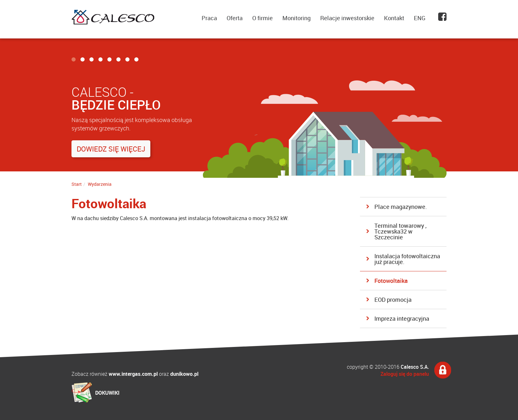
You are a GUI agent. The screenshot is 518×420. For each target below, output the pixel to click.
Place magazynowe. (401, 207)
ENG (420, 18)
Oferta (235, 18)
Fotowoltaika (391, 281)
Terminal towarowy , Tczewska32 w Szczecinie (401, 231)
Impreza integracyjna (402, 318)
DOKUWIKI (107, 393)
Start (77, 184)
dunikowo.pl (184, 374)
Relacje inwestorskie (347, 18)
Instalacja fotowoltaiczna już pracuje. (407, 259)
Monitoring (297, 18)
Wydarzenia (100, 184)
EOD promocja (393, 300)
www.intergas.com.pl (133, 374)
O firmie (263, 18)
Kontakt (394, 18)
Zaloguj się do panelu (405, 374)
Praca (209, 18)
